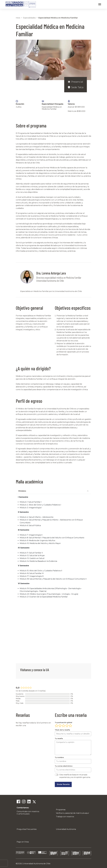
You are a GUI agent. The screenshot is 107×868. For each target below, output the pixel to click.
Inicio (18, 18)
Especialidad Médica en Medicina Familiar (58, 18)
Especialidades (29, 18)
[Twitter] (34, 802)
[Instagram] (24, 802)
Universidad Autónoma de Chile (37, 864)
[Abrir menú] (100, 4)
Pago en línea (23, 842)
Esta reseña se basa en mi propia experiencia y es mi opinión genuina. (75, 776)
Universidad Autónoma (66, 829)
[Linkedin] (29, 802)
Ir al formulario (23, 814)
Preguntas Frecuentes (27, 829)
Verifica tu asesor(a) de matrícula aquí (72, 813)
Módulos (22, 491)
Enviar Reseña (63, 784)
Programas (61, 810)
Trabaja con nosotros (65, 817)
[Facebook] (18, 802)
